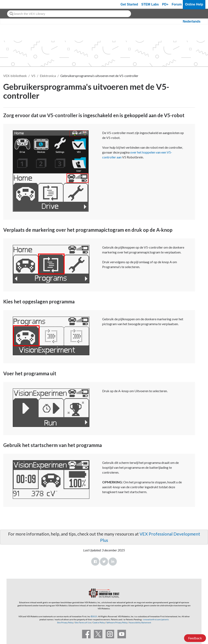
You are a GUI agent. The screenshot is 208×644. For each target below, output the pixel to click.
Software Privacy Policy (117, 622)
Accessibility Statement (140, 622)
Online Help (194, 4)
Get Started (129, 4)
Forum (177, 4)
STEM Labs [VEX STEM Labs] (150, 4)
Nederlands (192, 21)
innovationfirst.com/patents (156, 619)
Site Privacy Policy (65, 622)
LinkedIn (113, 562)
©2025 (94, 616)
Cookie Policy (99, 622)
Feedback (195, 638)
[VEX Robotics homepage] (11, 4)
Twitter (104, 562)
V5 (33, 76)
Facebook (95, 562)
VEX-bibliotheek (15, 76)
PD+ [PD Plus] (165, 4)
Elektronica (48, 76)
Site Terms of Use (83, 622)
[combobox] (69, 14)
